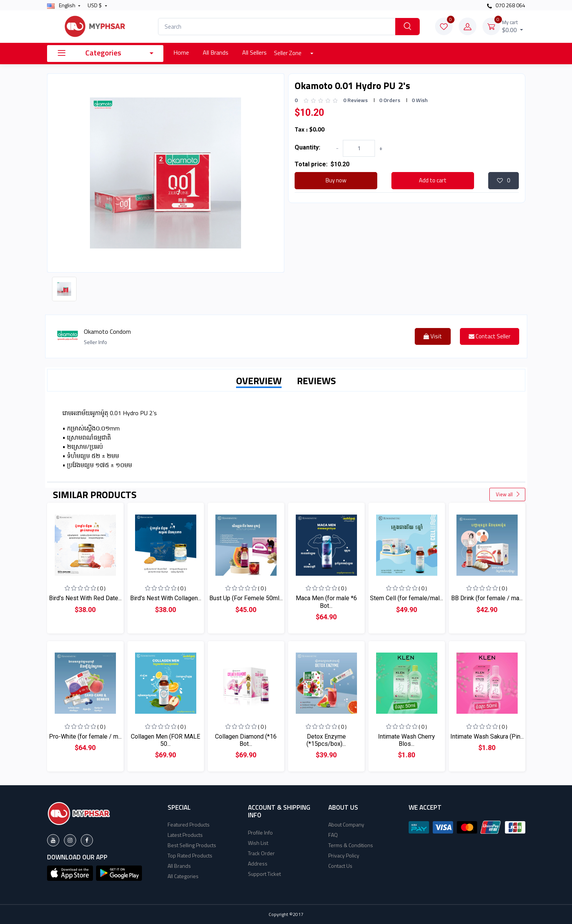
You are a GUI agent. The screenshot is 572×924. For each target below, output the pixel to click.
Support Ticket (264, 874)
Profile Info (260, 832)
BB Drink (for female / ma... (487, 598)
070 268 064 (506, 5)
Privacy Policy (344, 855)
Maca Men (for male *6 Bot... (326, 602)
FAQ (333, 835)
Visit (433, 336)
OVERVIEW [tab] (259, 381)
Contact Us (340, 866)
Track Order (261, 853)
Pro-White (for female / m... (85, 736)
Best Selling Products (192, 845)
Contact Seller (490, 336)
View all (508, 494)
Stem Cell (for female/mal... (407, 598)
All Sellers (254, 52)
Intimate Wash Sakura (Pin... (487, 736)
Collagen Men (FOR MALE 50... (165, 740)
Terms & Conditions (351, 845)
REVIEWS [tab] (316, 381)
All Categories (183, 876)
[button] (70, 872)
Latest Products (185, 835)
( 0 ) (101, 588)
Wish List (258, 843)
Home (181, 52)
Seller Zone (288, 53)
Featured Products (189, 824)
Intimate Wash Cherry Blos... (407, 740)
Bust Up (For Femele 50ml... (246, 598)
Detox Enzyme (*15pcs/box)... (326, 740)
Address (258, 863)
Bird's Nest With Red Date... (85, 598)
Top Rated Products (190, 855)
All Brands (216, 52)
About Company (346, 824)
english (62, 5)
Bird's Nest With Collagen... (166, 598)
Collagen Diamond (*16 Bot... (246, 740)
